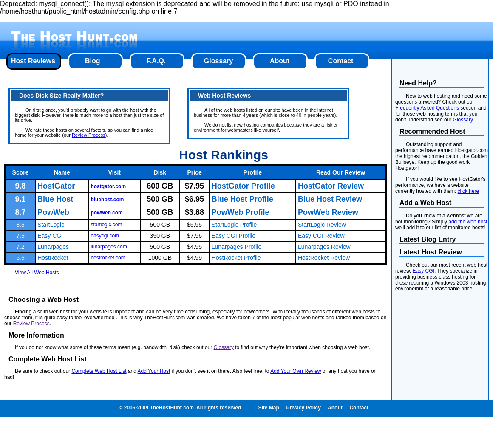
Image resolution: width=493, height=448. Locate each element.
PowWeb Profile (241, 212)
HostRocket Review (324, 258)
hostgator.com (108, 186)
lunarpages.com (109, 247)
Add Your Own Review (296, 371)
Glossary (218, 61)
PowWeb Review (328, 212)
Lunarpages (53, 247)
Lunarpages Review (324, 247)
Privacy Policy (303, 408)
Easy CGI (50, 236)
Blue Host (55, 199)
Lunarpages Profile (237, 247)
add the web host (468, 222)
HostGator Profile (243, 186)
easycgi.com (105, 236)
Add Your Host (154, 371)
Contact (341, 61)
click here (469, 191)
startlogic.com (106, 225)
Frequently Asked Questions (427, 108)
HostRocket (53, 258)
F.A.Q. (156, 61)
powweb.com (106, 213)
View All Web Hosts (37, 273)
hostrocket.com (108, 258)
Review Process (89, 135)
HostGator (56, 186)
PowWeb (53, 212)
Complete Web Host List (99, 371)
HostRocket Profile (236, 258)
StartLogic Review (322, 225)
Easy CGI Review (321, 236)
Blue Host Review (330, 199)
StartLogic (51, 225)
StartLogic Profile (234, 225)
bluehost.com (107, 200)
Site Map (268, 408)
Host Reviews (33, 61)
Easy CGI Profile (234, 236)
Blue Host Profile (242, 199)
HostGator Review (331, 186)
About (280, 61)
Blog (93, 61)
